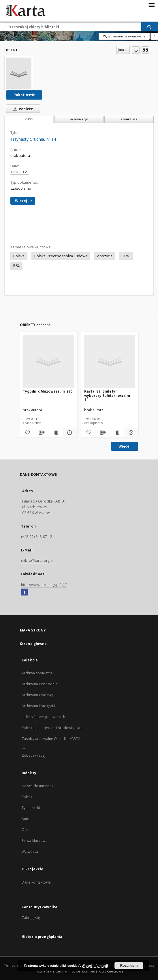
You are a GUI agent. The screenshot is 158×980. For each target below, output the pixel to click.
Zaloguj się (31, 918)
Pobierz (22, 109)
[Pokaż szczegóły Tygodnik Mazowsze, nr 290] (69, 433)
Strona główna (33, 644)
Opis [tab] (29, 119)
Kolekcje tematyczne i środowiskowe (52, 728)
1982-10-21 (20, 172)
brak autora (20, 156)
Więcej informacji (95, 966)
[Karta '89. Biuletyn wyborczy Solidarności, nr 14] (110, 362)
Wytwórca (30, 851)
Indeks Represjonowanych (43, 717)
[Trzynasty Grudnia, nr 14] (19, 73)
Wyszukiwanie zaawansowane (124, 36)
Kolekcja (29, 797)
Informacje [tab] (79, 119)
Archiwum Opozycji (38, 695)
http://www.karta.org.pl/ (44, 585)
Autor (26, 819)
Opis (26, 830)
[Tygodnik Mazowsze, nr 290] (48, 362)
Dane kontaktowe (36, 882)
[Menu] (151, 5)
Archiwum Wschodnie (39, 684)
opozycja (105, 256)
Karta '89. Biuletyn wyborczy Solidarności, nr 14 (107, 395)
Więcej (125, 446)
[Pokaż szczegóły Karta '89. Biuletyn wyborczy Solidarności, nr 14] (130, 433)
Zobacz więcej (34, 755)
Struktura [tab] (129, 119)
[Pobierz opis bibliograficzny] (41, 433)
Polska (19, 256)
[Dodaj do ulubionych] (136, 50)
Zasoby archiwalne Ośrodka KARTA (51, 739)
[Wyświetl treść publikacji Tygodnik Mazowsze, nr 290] (56, 433)
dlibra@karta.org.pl (37, 561)
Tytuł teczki (31, 808)
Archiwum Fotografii (38, 706)
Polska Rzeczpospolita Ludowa (61, 256)
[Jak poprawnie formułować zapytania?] (154, 36)
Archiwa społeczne (37, 673)
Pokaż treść (24, 95)
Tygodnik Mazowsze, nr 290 (48, 391)
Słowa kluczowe (35, 841)
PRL (16, 266)
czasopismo (21, 188)
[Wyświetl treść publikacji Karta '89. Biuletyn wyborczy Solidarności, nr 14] (117, 433)
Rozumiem (129, 966)
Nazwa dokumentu (37, 786)
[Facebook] (24, 592)
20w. (126, 256)
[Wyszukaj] (150, 27)
